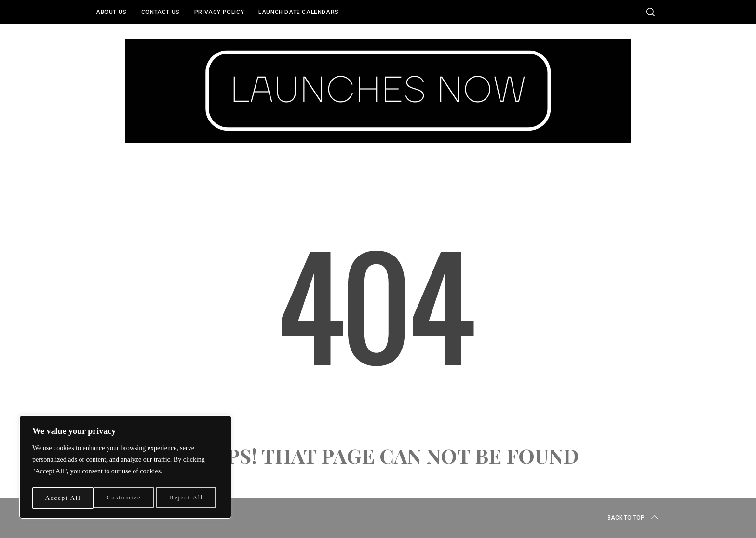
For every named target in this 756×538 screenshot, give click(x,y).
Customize (62, 498)
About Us (111, 12)
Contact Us (161, 12)
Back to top (634, 518)
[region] (125, 468)
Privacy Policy (219, 12)
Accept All (188, 498)
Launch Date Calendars (299, 12)
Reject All (125, 498)
